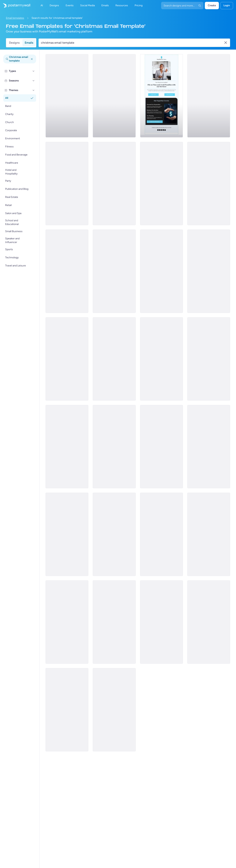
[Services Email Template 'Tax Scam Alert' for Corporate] (67, 271)
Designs (14, 43)
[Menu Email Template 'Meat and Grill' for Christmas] (67, 447)
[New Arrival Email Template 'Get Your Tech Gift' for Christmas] (114, 710)
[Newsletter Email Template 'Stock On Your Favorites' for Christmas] (209, 622)
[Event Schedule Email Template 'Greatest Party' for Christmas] (209, 359)
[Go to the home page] (15, 6)
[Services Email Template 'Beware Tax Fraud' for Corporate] (67, 184)
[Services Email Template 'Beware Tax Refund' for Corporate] (162, 184)
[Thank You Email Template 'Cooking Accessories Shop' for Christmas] (162, 534)
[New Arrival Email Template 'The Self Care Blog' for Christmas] (162, 622)
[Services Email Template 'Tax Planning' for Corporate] (162, 96)
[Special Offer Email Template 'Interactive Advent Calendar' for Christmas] (67, 622)
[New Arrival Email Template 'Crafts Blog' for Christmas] (67, 534)
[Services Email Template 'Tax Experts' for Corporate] (67, 96)
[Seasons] (34, 81)
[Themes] (34, 90)
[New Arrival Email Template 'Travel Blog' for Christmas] (209, 447)
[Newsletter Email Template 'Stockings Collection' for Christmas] (114, 622)
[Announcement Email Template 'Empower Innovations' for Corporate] (114, 96)
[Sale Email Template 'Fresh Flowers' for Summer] (209, 271)
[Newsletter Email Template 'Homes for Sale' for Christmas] (67, 710)
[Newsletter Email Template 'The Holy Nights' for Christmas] (67, 359)
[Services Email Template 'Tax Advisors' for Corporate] (114, 184)
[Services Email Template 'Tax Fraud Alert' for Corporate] (114, 271)
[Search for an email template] (132, 43)
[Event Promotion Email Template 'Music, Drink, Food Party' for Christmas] (114, 447)
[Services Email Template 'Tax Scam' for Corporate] (209, 184)
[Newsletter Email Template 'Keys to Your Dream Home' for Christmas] (209, 534)
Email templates (15, 18)
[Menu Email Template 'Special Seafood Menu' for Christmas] (162, 271)
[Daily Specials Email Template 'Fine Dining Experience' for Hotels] (114, 534)
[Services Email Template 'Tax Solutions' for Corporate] (209, 96)
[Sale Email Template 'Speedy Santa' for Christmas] (114, 359)
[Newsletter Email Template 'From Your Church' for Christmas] (162, 359)
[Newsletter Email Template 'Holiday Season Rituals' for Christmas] (162, 447)
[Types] (34, 71)
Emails (29, 43)
